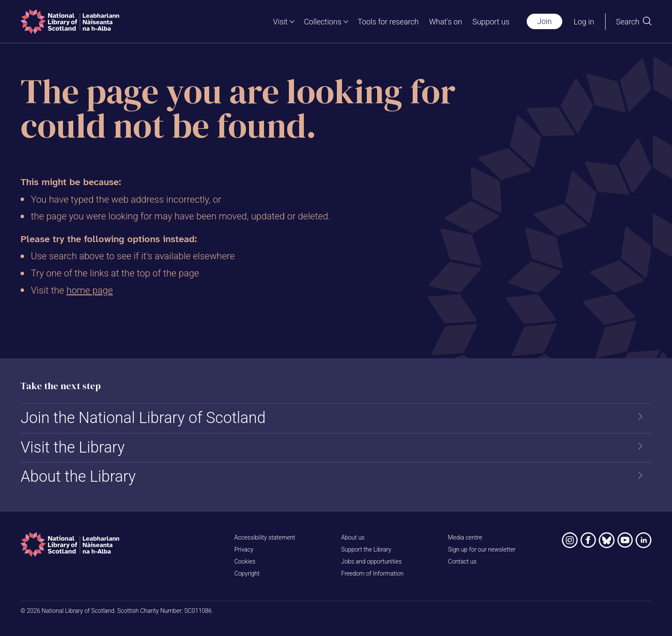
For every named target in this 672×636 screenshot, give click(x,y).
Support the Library (366, 549)
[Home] (70, 22)
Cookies (245, 561)
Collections (322, 22)
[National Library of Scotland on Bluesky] (607, 540)
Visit (280, 22)
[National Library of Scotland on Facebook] (588, 540)
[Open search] (634, 22)
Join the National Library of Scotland (143, 418)
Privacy (244, 549)
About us (353, 537)
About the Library (78, 477)
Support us (491, 22)
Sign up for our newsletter (481, 549)
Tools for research (388, 22)
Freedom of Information (372, 573)
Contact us (462, 561)
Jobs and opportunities (371, 561)
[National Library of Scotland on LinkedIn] (643, 540)
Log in (584, 22)
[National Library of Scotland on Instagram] (570, 540)
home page (90, 290)
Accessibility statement (265, 537)
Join (545, 21)
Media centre (465, 537)
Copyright (247, 573)
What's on (445, 22)
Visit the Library (73, 447)
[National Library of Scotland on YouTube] (625, 540)
